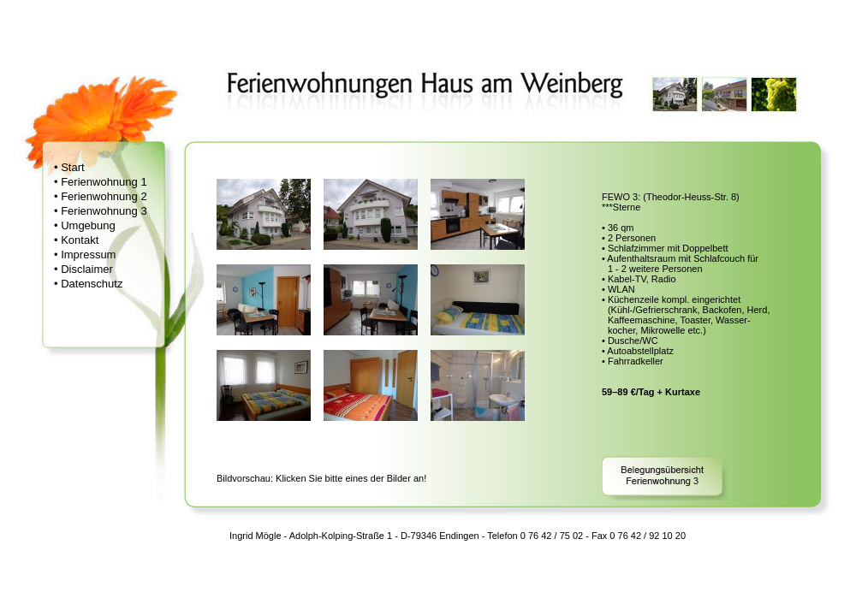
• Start (69, 167)
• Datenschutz (88, 284)
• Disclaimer (83, 269)
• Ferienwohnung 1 (101, 182)
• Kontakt (76, 240)
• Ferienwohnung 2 (101, 196)
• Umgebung (85, 225)
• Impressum (85, 255)
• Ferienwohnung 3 (101, 211)
